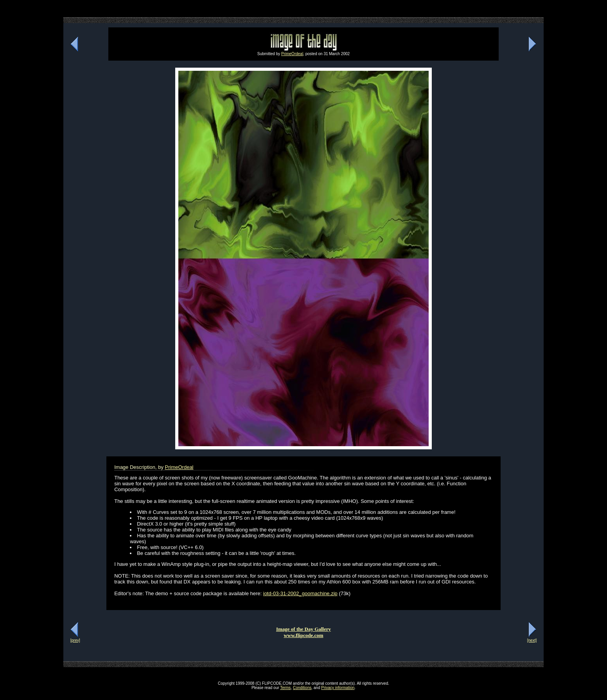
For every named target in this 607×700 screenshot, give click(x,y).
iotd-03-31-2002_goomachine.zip (300, 593)
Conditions (302, 688)
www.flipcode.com (303, 635)
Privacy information (338, 688)
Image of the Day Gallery (303, 629)
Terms (285, 688)
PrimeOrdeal (292, 54)
